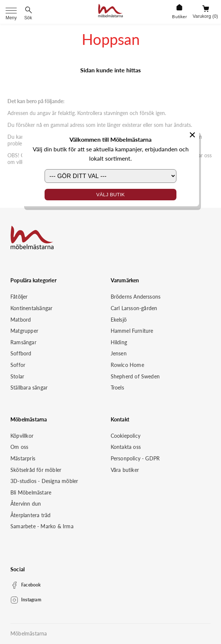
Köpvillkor (22, 436)
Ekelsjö (119, 320)
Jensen (119, 353)
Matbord (21, 320)
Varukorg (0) (205, 16)
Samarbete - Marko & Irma (42, 526)
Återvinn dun (26, 504)
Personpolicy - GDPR (135, 458)
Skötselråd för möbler (36, 470)
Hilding (119, 342)
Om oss (19, 447)
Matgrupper (24, 331)
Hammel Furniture (132, 331)
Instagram (31, 600)
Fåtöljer (19, 297)
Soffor (18, 365)
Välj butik (110, 195)
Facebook (31, 585)
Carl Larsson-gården (134, 308)
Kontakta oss (126, 447)
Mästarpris (23, 458)
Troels (117, 387)
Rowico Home (127, 365)
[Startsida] (110, 12)
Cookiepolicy (126, 436)
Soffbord (21, 353)
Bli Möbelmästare (31, 492)
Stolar (17, 376)
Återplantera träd (30, 515)
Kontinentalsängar (31, 308)
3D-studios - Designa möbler (44, 481)
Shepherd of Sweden (135, 376)
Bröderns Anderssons (136, 297)
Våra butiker (125, 470)
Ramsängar (23, 342)
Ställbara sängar (29, 387)
